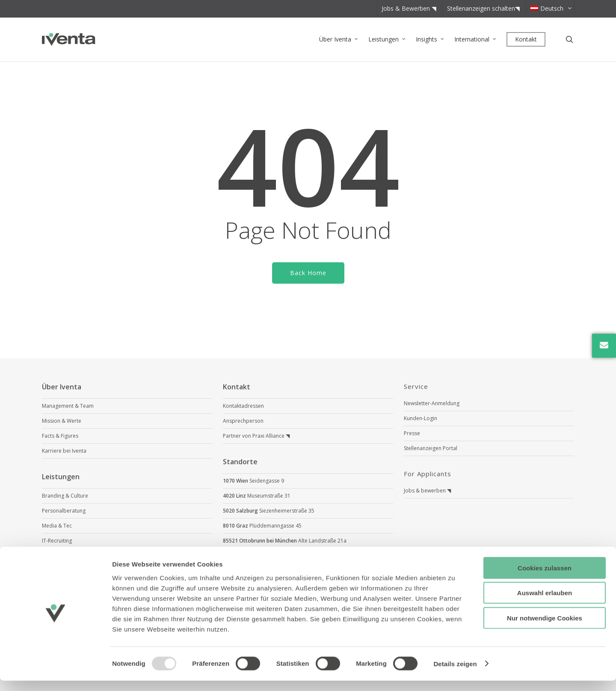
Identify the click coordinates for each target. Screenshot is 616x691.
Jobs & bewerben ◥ (427, 491)
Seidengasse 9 (253, 481)
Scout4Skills (56, 556)
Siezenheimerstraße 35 (269, 511)
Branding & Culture (65, 496)
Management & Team (68, 406)
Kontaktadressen (243, 406)
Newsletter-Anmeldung (432, 403)
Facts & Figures (60, 436)
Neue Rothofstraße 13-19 (284, 556)
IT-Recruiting (57, 541)
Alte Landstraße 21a (285, 541)
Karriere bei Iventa (64, 451)
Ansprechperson (243, 421)
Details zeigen (455, 674)
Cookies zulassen (545, 578)
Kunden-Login (421, 418)
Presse (412, 433)
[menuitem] (550, 8)
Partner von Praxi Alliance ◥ (256, 436)
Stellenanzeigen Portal (431, 448)
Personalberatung (64, 511)
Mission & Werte (62, 421)
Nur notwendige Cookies (545, 628)
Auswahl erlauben (545, 604)
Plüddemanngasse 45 (262, 526)
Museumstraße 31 (257, 496)
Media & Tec (57, 526)
